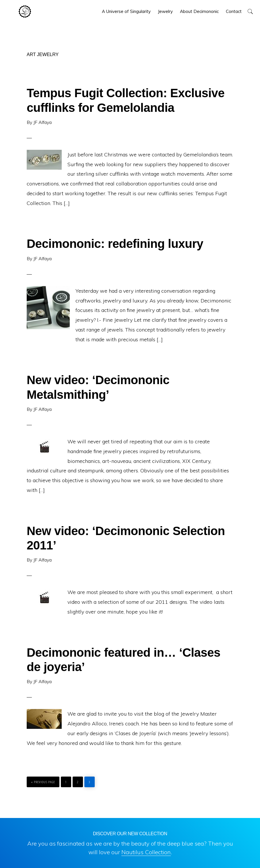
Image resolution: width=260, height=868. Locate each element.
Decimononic (25, 12)
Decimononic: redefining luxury (115, 244)
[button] (250, 11)
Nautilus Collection (146, 852)
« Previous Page (43, 780)
